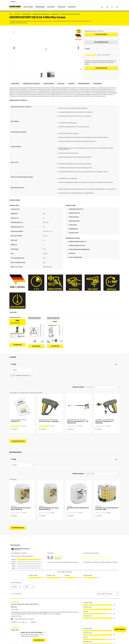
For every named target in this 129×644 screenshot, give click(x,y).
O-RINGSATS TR (15, 421)
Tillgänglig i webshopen (22, 376)
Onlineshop (72, 7)
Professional (40, 7)
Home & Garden (28, 7)
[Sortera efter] (102, 387)
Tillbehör (71, 84)
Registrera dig (39, 640)
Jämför (88, 49)
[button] (14, 48)
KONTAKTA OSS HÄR (101, 68)
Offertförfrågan (101, 34)
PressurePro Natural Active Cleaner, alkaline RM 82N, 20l (49, 509)
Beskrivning (15, 84)
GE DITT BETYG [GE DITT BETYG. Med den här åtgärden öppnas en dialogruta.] (106, 55)
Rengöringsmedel (84, 84)
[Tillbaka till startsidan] (16, 7)
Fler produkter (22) (18, 528)
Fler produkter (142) (18, 441)
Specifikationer (49, 84)
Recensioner (98, 84)
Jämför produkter (78, 387)
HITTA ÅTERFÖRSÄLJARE (101, 42)
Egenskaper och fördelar (31, 84)
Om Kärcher (61, 7)
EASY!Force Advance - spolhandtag (49, 421)
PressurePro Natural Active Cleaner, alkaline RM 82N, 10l (21, 509)
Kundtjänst (51, 7)
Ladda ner (61, 84)
